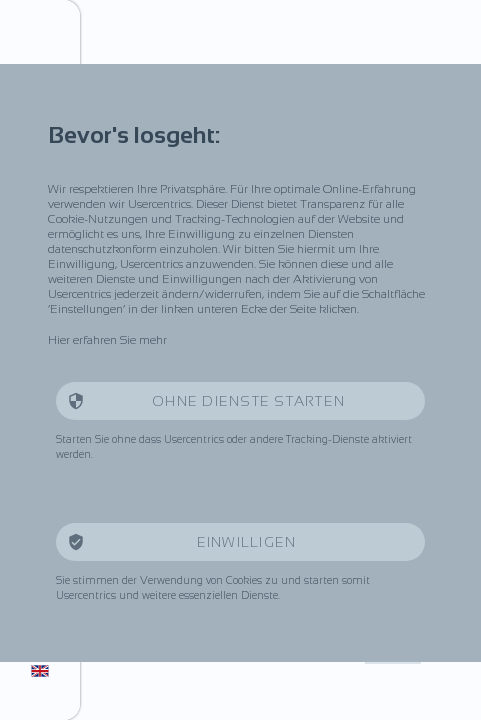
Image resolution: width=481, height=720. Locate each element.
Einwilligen (249, 542)
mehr (153, 340)
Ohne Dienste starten (248, 401)
